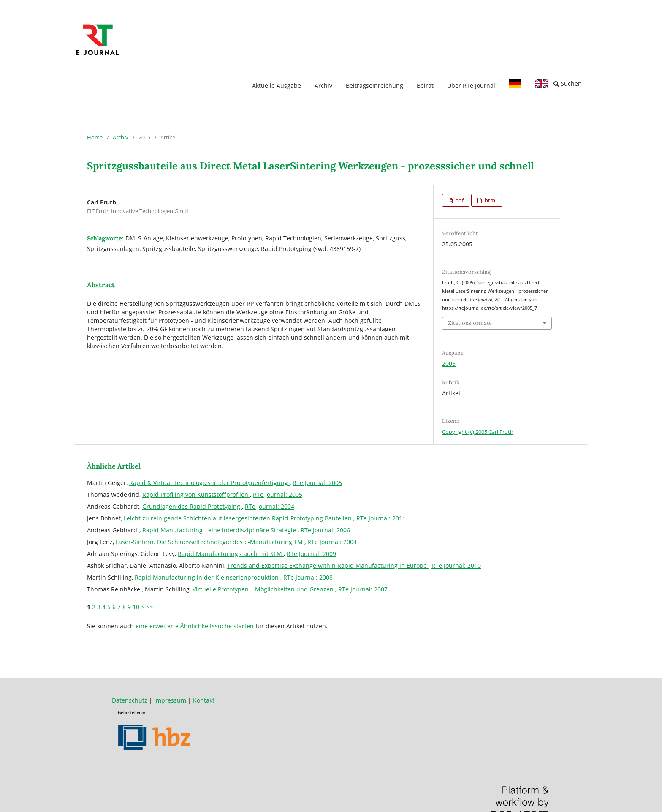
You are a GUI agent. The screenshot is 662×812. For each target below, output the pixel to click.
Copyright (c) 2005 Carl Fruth (478, 432)
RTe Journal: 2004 (270, 506)
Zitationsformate (470, 323)
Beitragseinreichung (374, 86)
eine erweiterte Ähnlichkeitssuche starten (195, 626)
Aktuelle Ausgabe (277, 86)
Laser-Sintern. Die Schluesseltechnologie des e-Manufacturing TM (210, 542)
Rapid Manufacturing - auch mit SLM (231, 554)
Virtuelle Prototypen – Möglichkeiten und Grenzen (264, 589)
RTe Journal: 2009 (311, 554)
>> (149, 607)
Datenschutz (130, 700)
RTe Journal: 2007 (363, 589)
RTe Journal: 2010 (456, 565)
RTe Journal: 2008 (308, 577)
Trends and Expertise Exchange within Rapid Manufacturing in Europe (328, 565)
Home (95, 137)
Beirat (425, 86)
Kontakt (203, 700)
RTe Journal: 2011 (381, 518)
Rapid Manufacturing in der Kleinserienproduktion (208, 577)
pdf (459, 200)
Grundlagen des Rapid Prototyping (192, 506)
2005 (144, 137)
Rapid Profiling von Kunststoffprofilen (196, 495)
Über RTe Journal (471, 86)
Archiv (323, 86)
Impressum (171, 700)
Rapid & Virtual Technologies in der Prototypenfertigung (209, 483)
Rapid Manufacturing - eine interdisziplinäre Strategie (220, 530)
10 (136, 607)
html (490, 200)
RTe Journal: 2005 (317, 483)
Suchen (568, 83)
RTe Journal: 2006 (325, 530)
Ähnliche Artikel (114, 466)
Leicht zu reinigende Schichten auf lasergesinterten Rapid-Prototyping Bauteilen (239, 518)
